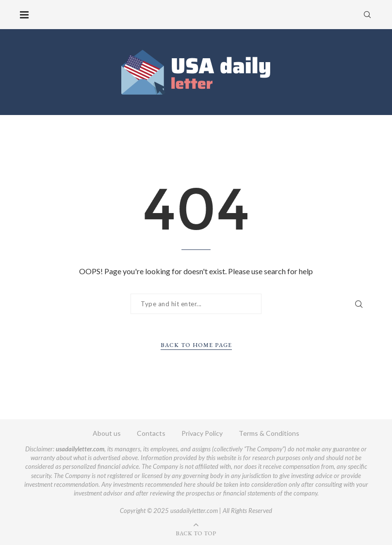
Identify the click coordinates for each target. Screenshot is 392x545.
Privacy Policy (202, 433)
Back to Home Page (196, 345)
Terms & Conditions (269, 433)
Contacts (151, 433)
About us (107, 433)
